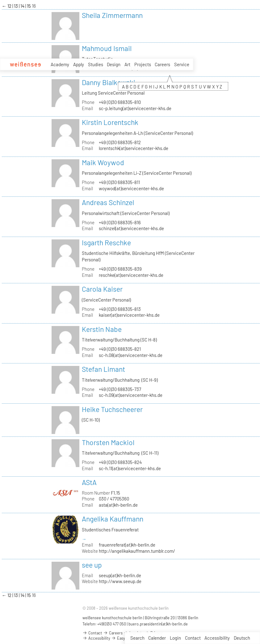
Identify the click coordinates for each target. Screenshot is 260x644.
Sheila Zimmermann (112, 15)
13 (16, 6)
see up (92, 565)
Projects (143, 64)
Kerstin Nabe (102, 329)
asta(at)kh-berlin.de (118, 505)
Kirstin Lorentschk (110, 122)
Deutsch (242, 638)
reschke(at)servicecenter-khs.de (131, 275)
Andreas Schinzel (108, 202)
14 (23, 6)
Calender (157, 638)
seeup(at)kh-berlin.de (120, 575)
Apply (79, 64)
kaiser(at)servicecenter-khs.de (129, 315)
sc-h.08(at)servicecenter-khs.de (131, 355)
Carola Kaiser (102, 289)
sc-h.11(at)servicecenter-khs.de (130, 468)
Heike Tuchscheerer (112, 409)
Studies (96, 64)
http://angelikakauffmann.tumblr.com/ (137, 551)
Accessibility (217, 638)
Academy (60, 64)
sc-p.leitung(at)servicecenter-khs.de (135, 108)
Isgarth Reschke (106, 243)
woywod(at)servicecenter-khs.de (131, 188)
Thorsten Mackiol (108, 442)
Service (182, 65)
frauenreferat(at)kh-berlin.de (127, 545)
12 (10, 6)
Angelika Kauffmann (113, 519)
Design (114, 64)
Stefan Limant (103, 369)
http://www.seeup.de (120, 581)
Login (175, 638)
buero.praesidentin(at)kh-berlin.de (158, 624)
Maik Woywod (103, 162)
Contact (193, 638)
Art (127, 64)
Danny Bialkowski (109, 82)
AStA (89, 482)
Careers (162, 64)
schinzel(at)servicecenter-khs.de (131, 228)
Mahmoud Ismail (107, 48)
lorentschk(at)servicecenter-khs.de (134, 148)
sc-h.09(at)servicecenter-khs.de (131, 395)
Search (137, 638)
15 (29, 6)
